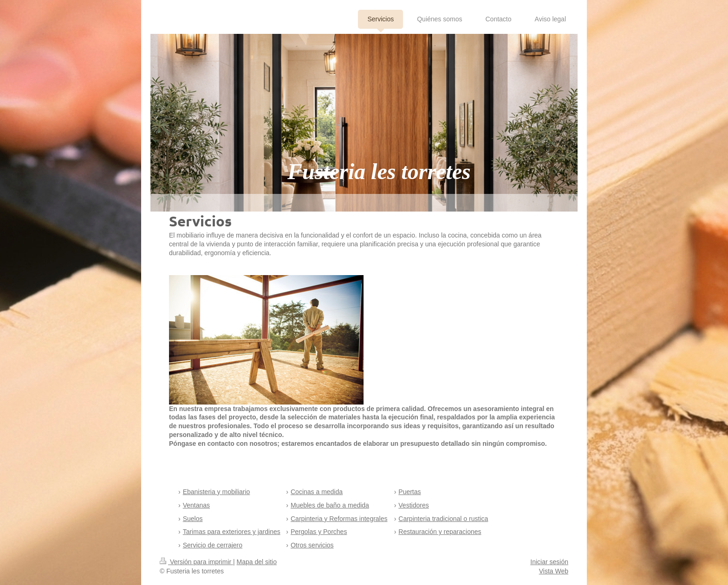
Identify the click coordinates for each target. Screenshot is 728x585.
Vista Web (554, 571)
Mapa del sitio (257, 562)
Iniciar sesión (549, 562)
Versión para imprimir (196, 562)
